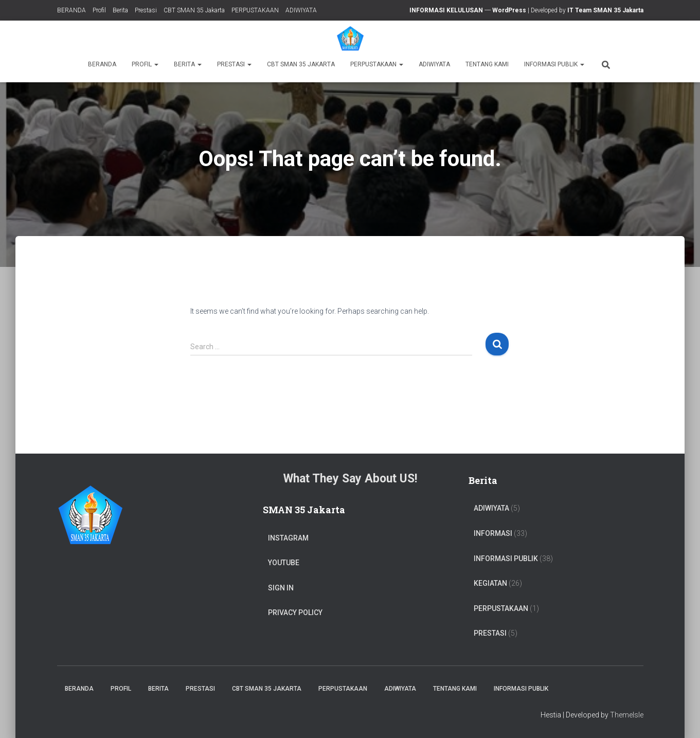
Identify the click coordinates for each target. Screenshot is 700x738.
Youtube (284, 563)
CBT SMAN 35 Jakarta (194, 10)
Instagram (288, 538)
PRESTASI (490, 633)
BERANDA (71, 10)
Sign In (281, 588)
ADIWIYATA (301, 10)
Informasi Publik (554, 64)
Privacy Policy (295, 613)
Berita (120, 10)
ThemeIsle (627, 715)
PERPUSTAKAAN (255, 10)
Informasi (493, 533)
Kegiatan (490, 583)
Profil (99, 10)
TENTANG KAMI (487, 64)
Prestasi (146, 10)
